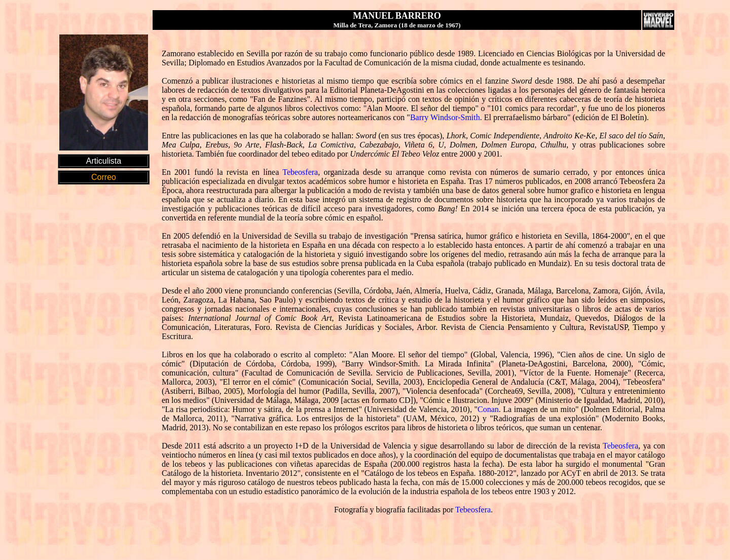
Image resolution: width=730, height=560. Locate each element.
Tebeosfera (300, 172)
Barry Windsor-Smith (445, 117)
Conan (488, 409)
